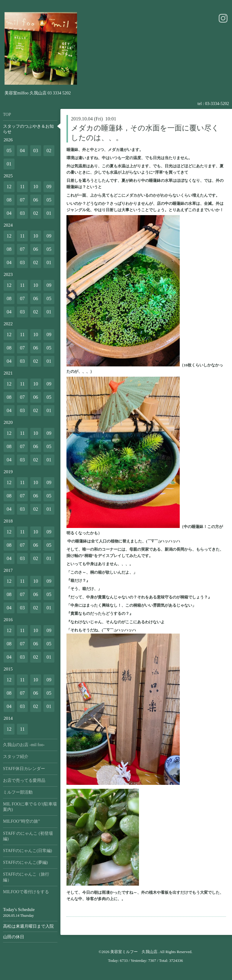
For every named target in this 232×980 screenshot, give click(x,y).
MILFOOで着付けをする (26, 892)
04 (22, 151)
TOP (7, 115)
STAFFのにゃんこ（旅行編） (26, 877)
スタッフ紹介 (16, 757)
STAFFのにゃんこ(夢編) (25, 862)
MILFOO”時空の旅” (21, 821)
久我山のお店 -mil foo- (24, 745)
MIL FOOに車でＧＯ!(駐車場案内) (30, 807)
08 (9, 200)
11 (22, 187)
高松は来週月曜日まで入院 (28, 926)
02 (49, 151)
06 (36, 200)
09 (49, 187)
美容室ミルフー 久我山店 (134, 952)
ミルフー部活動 (18, 792)
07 (22, 200)
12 (9, 187)
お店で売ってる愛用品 (24, 780)
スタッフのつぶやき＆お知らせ (28, 129)
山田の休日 (14, 937)
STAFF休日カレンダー (24, 769)
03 (36, 151)
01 (9, 164)
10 (36, 187)
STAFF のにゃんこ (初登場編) (28, 836)
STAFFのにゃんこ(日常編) (27, 851)
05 (9, 151)
